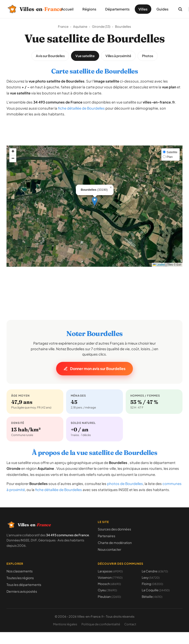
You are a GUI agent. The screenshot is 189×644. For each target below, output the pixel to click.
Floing (152, 584)
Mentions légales (65, 624)
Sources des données (114, 529)
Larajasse (110, 571)
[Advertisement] (94, 135)
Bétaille (152, 597)
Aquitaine (80, 26)
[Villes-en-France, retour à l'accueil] (29, 9)
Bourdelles (123, 26)
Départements (117, 9)
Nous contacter (110, 549)
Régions (89, 9)
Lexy (151, 577)
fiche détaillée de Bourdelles (81, 108)
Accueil (67, 9)
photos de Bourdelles (125, 483)
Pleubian (109, 597)
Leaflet (159, 265)
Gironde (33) (101, 26)
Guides (162, 9)
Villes (143, 9)
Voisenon (110, 577)
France (63, 26)
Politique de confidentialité (101, 624)
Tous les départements (24, 585)
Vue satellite (85, 56)
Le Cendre (155, 571)
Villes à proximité (118, 56)
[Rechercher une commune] (180, 9)
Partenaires (106, 536)
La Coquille (156, 590)
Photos (148, 56)
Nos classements (20, 571)
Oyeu (107, 590)
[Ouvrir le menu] (189, 9)
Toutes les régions (20, 578)
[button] (95, 201)
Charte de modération (115, 543)
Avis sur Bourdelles (50, 56)
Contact (130, 624)
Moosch (109, 584)
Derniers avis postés (22, 591)
